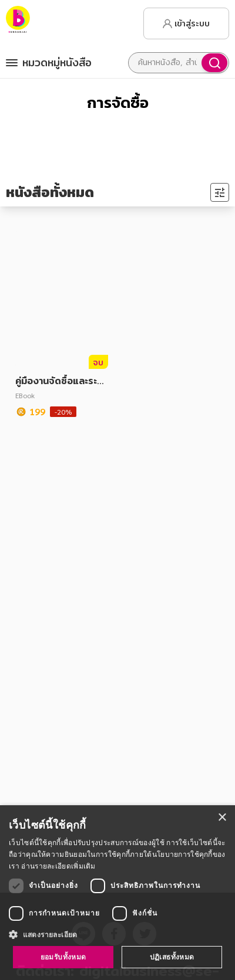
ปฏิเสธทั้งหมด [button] (172, 957)
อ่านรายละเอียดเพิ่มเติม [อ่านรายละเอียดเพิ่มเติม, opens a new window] (58, 866)
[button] (117, 934)
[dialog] (117, 893)
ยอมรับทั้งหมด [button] (63, 957)
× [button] (222, 818)
